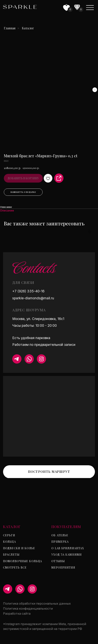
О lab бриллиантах (68, 548)
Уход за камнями (67, 554)
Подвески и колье (19, 548)
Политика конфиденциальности (28, 609)
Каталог (28, 28)
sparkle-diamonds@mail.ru (33, 298)
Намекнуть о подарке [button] (23, 192)
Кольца (9, 542)
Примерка (60, 542)
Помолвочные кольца (23, 561)
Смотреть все (15, 567)
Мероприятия (63, 567)
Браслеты (11, 554)
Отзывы (58, 561)
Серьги (9, 535)
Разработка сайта (17, 614)
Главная (10, 28)
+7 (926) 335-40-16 (28, 291)
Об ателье (60, 535)
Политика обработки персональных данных (37, 604)
